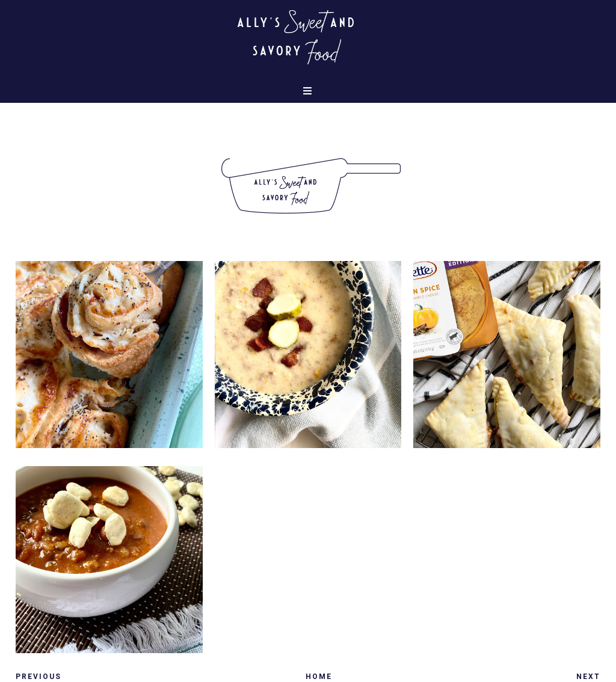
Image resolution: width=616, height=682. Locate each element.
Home (319, 677)
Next (588, 677)
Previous (38, 677)
